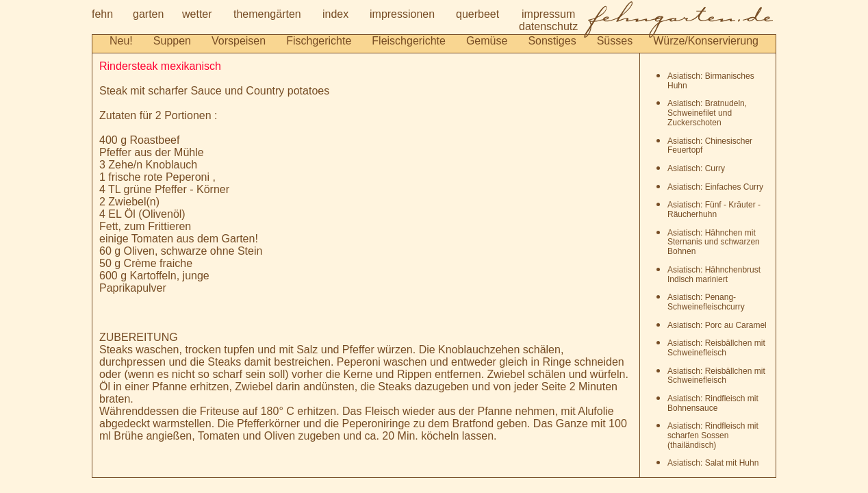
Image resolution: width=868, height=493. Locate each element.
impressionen (402, 14)
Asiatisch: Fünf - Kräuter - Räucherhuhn (714, 210)
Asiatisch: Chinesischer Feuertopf (710, 146)
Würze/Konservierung (706, 41)
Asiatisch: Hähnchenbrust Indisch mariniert (714, 275)
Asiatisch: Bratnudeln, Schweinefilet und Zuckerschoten (707, 113)
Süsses (615, 41)
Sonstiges (552, 41)
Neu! (121, 41)
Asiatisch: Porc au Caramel (717, 325)
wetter (197, 14)
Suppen (172, 41)
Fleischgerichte (409, 41)
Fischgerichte (319, 41)
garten (148, 14)
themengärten (267, 14)
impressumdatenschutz (548, 20)
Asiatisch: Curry (696, 168)
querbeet (477, 14)
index (335, 14)
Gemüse (487, 41)
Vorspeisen (239, 41)
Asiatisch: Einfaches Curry (715, 187)
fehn (102, 14)
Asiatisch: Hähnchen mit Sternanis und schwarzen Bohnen (714, 242)
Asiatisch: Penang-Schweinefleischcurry (706, 302)
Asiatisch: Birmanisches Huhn (711, 81)
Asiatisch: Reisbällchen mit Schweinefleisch (716, 348)
